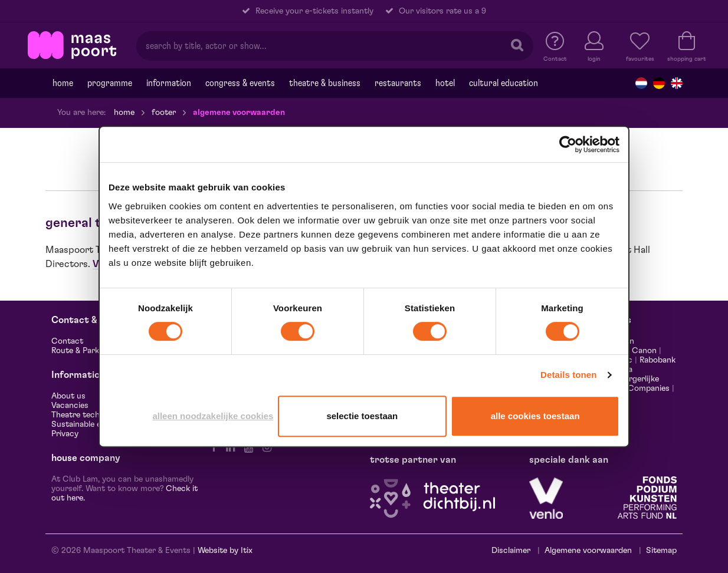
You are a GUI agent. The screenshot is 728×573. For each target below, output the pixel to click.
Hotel (445, 83)
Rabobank (658, 360)
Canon (644, 351)
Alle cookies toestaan (535, 416)
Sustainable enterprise (93, 424)
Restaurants (398, 83)
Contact (67, 341)
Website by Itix (225, 551)
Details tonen (568, 375)
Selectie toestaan (362, 416)
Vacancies (70, 406)
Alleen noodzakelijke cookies (213, 416)
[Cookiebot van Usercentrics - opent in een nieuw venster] (568, 144)
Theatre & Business (325, 83)
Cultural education (504, 83)
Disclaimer (511, 551)
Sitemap (661, 551)
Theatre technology (88, 415)
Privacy (65, 434)
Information (169, 83)
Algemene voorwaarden (588, 551)
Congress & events (240, 83)
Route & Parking (81, 351)
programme (110, 83)
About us (68, 396)
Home (63, 83)
